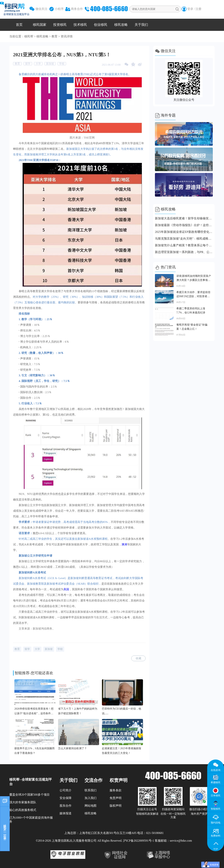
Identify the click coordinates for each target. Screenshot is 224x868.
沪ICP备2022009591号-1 (139, 841)
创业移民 (101, 25)
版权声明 (116, 806)
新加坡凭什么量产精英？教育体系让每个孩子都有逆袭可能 (184, 245)
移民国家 (40, 25)
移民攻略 (121, 25)
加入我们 (91, 798)
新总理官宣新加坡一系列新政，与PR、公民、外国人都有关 (184, 252)
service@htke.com (181, 841)
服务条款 (116, 790)
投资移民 (60, 25)
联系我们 (91, 790)
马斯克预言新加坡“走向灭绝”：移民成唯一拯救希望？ (184, 239)
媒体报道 (66, 813)
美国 (66, 589)
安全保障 (66, 798)
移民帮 (29, 36)
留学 (28, 64)
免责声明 (116, 798)
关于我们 (141, 25)
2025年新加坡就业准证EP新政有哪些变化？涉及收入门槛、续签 (184, 232)
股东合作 (66, 806)
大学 (38, 64)
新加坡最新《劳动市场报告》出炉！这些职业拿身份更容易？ (184, 225)
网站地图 (91, 806)
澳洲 (124, 544)
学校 (62, 64)
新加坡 (50, 64)
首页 (19, 25)
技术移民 (80, 25)
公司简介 (66, 790)
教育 (55, 36)
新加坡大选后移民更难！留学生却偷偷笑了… (184, 218)
